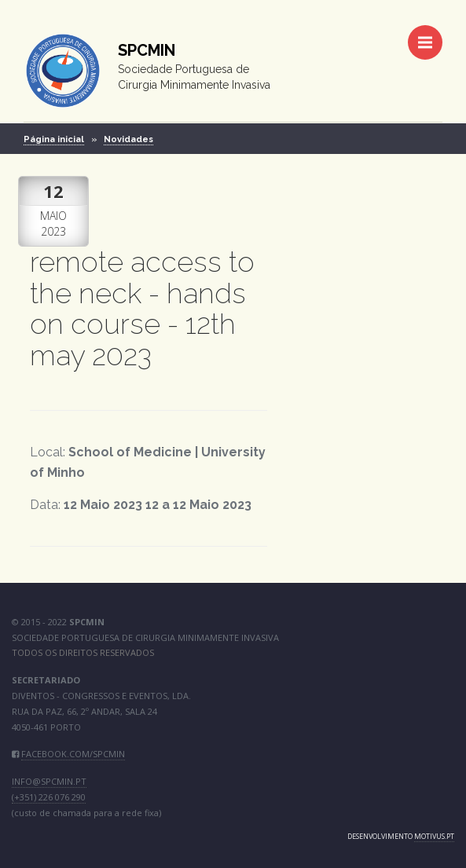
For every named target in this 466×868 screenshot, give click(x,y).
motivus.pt (434, 836)
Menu (430, 35)
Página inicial (54, 139)
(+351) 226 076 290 (49, 797)
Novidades (128, 139)
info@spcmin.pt (49, 781)
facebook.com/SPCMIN (73, 754)
